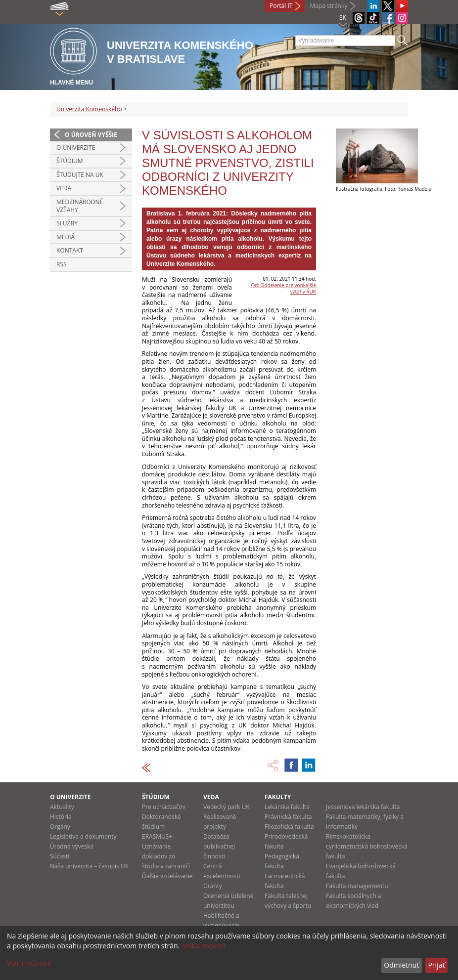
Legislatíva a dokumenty (83, 836)
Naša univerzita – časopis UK (89, 866)
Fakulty (278, 797)
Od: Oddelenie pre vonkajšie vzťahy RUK (283, 288)
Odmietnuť (401, 965)
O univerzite (76, 148)
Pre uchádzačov (164, 807)
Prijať (436, 965)
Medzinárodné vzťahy (80, 206)
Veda (64, 188)
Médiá (66, 237)
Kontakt (70, 250)
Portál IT (281, 6)
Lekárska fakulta (287, 807)
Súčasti (60, 856)
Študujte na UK (80, 175)
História (61, 817)
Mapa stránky (328, 6)
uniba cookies (204, 946)
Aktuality (62, 807)
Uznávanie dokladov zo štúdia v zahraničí (166, 856)
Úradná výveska (72, 846)
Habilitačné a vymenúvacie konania (221, 925)
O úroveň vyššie (91, 135)
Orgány (60, 827)
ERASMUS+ (157, 836)
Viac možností (29, 963)
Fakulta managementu (357, 886)
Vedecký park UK (227, 807)
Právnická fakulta (288, 817)
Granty (213, 886)
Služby (67, 223)
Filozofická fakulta (289, 827)
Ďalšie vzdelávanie (167, 876)
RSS (62, 264)
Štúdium (70, 161)
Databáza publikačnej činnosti (219, 846)
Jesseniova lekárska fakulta (363, 807)
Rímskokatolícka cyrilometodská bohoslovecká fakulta (367, 846)
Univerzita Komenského (89, 109)
